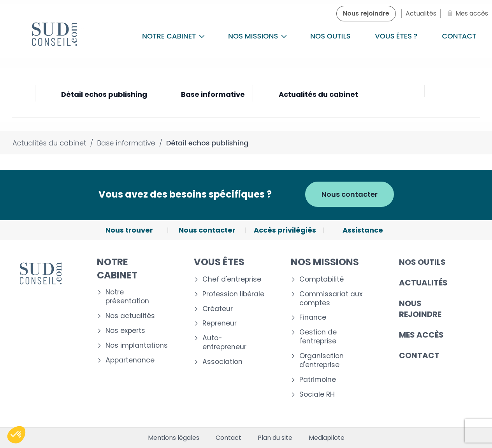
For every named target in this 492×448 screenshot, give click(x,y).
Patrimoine (318, 380)
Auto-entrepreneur (224, 343)
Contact (419, 355)
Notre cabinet (173, 36)
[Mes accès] (466, 14)
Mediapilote (327, 438)
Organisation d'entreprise (322, 360)
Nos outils (330, 36)
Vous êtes (219, 262)
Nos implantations (137, 346)
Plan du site (275, 438)
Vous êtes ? (396, 36)
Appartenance (130, 360)
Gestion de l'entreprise (318, 337)
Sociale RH (317, 395)
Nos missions (257, 36)
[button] (16, 435)
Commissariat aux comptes (331, 299)
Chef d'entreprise (232, 279)
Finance (313, 318)
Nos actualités (130, 316)
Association (222, 362)
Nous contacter (350, 194)
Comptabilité (322, 279)
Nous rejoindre (420, 309)
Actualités (423, 283)
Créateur (218, 309)
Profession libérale (233, 294)
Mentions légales (174, 438)
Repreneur (220, 323)
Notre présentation (127, 297)
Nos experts (125, 331)
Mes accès (421, 335)
